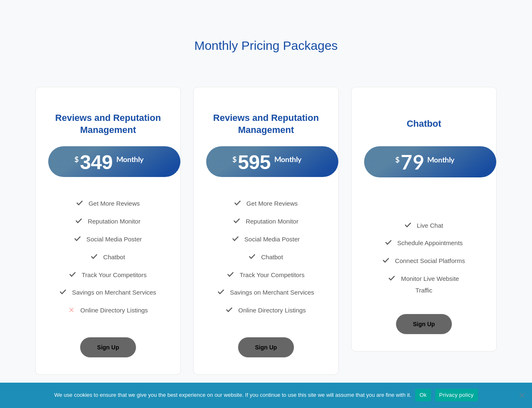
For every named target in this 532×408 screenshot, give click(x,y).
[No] (522, 395)
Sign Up (108, 347)
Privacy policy (457, 395)
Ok (423, 395)
